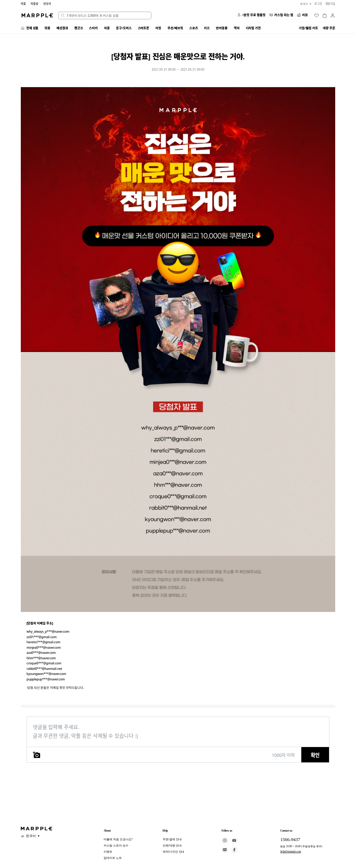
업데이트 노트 (113, 858)
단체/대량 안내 (172, 845)
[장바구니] (325, 16)
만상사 (47, 4)
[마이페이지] (333, 16)
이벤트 (108, 852)
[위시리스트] (317, 16)
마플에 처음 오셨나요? (118, 839)
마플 (23, 4)
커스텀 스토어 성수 (116, 845)
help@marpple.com (291, 851)
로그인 (318, 4)
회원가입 (330, 4)
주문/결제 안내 (172, 839)
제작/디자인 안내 (174, 852)
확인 (315, 755)
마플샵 (34, 4)
